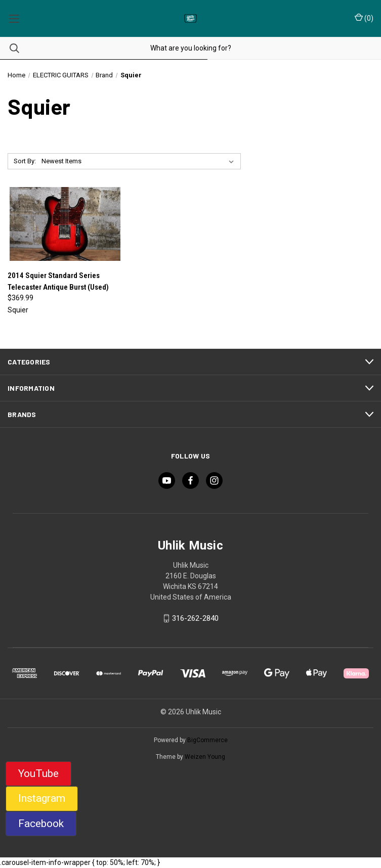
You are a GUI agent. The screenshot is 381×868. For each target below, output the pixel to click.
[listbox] (140, 161)
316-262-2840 (195, 618)
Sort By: (25, 161)
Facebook (41, 824)
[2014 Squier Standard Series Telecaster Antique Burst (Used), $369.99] (65, 224)
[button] (38, 774)
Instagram (42, 798)
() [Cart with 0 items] (364, 18)
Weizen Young (205, 757)
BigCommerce (207, 740)
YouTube (38, 773)
